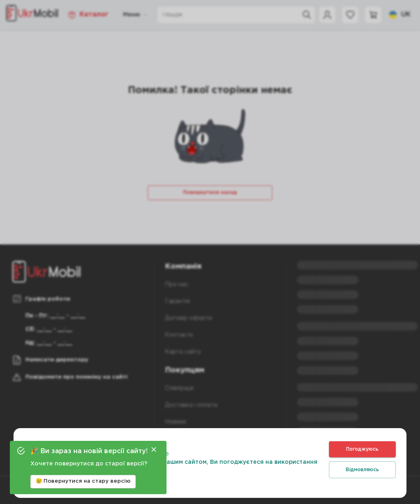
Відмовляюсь (362, 470)
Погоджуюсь (362, 449)
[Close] (154, 449)
